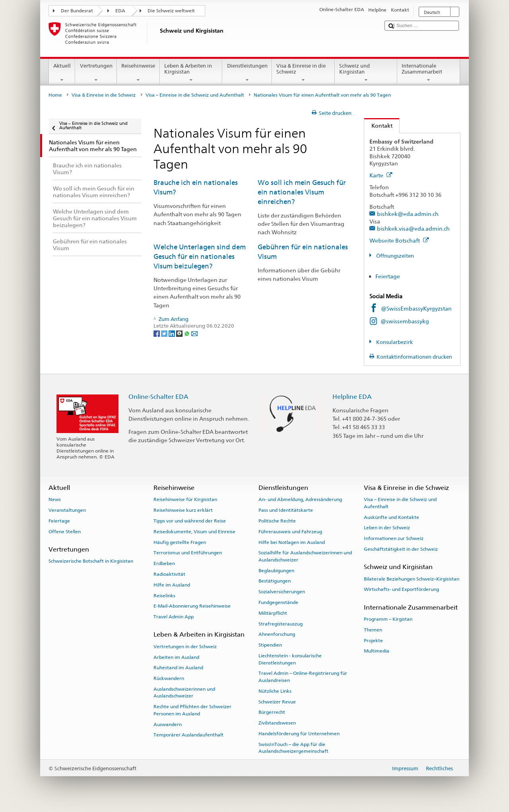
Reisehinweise (138, 73)
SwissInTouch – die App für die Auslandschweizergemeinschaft (293, 748)
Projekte (373, 640)
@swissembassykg (405, 321)
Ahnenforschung (277, 634)
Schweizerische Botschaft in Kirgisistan (91, 561)
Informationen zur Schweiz (394, 538)
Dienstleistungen (247, 73)
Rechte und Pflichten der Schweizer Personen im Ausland (192, 710)
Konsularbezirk (394, 342)
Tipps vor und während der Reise (190, 521)
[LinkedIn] (172, 333)
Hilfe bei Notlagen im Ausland (292, 542)
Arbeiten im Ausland (176, 657)
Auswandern (168, 724)
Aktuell (62, 73)
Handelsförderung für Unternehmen (299, 734)
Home (55, 95)
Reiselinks (164, 595)
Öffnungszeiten (394, 256)
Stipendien (270, 645)
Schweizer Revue (277, 701)
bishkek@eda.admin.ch (408, 214)
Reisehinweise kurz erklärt (183, 510)
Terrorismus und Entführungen (188, 553)
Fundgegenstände (278, 602)
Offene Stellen (65, 532)
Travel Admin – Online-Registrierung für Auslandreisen (303, 677)
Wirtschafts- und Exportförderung (401, 589)
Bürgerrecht (272, 712)
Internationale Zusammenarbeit (429, 73)
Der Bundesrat (77, 11)
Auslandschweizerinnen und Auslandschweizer (184, 693)
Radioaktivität (169, 574)
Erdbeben (164, 563)
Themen (373, 630)
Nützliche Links (275, 691)
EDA (120, 11)
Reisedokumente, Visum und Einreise (194, 532)
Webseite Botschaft (399, 240)
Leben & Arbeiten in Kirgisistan (191, 73)
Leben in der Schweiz (387, 528)
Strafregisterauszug (281, 624)
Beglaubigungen (276, 570)
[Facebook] (157, 333)
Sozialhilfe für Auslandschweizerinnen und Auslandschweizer (305, 556)
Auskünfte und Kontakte (391, 517)
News (55, 499)
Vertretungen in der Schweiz (185, 647)
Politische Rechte (277, 521)
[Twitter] (165, 333)
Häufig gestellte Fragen (180, 542)
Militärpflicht (273, 613)
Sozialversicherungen (282, 592)
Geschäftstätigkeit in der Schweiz (401, 549)
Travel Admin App (174, 617)
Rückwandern (169, 678)
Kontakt (378, 125)
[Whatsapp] (187, 333)
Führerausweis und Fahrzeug (290, 532)
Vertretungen (96, 73)
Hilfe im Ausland (172, 585)
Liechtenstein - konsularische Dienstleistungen (290, 659)
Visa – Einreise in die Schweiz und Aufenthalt (195, 95)
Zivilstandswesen (277, 723)
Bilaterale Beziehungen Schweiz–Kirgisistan (412, 579)
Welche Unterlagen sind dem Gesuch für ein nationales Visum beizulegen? (200, 256)
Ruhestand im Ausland (178, 668)
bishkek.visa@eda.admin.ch (413, 228)
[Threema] (180, 333)
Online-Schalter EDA (158, 397)
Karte (381, 175)
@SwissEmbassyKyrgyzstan (416, 308)
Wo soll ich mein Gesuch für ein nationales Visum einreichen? (302, 192)
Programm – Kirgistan (388, 619)
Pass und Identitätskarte (286, 510)
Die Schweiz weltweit (171, 11)
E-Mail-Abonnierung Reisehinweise (192, 606)
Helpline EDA (352, 397)
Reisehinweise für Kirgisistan (185, 499)
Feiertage (388, 276)
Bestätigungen (275, 581)
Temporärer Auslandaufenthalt (188, 735)
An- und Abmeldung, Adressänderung (300, 499)
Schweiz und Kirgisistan (366, 73)
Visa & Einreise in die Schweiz (303, 73)
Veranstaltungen (67, 510)
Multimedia (377, 651)
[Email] (194, 333)
